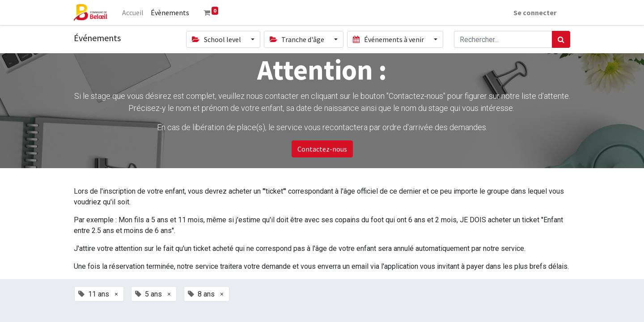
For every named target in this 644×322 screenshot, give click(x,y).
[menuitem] (133, 13)
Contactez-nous (322, 149)
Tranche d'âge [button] (298, 39)
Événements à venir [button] (389, 39)
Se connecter (534, 13)
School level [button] (217, 39)
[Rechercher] (561, 39)
